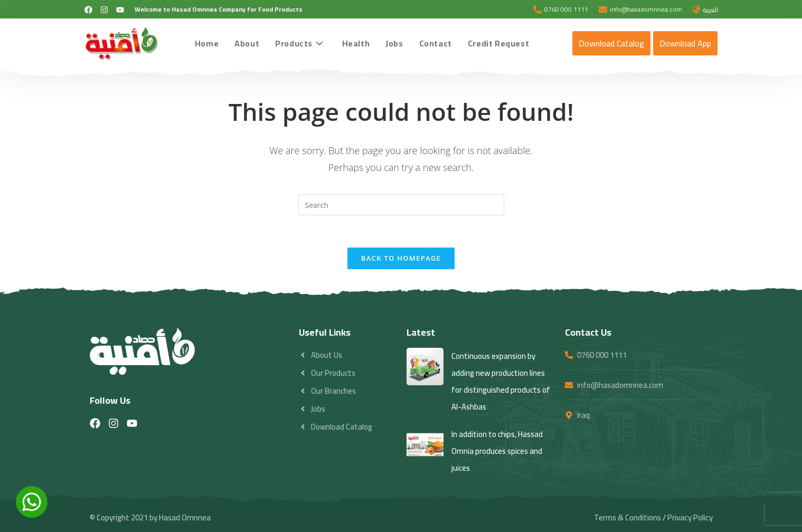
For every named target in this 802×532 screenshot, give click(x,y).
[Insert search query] (401, 205)
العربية (710, 10)
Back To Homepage (401, 258)
